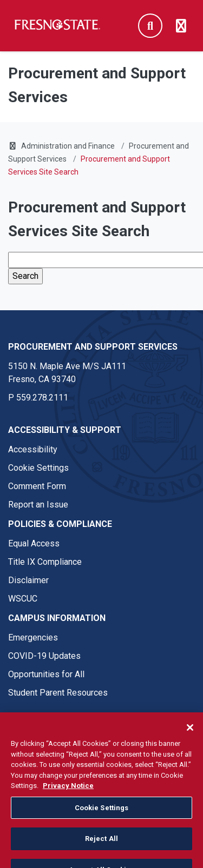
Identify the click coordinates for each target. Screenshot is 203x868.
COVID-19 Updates (44, 656)
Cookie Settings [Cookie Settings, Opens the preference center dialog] (102, 815)
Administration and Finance (68, 146)
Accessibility (33, 449)
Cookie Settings (38, 468)
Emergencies (33, 637)
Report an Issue (38, 505)
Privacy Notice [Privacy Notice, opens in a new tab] (68, 794)
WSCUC (23, 599)
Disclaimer (28, 580)
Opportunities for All (46, 674)
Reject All (101, 847)
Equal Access (34, 543)
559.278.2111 (42, 398)
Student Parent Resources (58, 693)
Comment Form (37, 486)
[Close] (190, 736)
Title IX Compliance (45, 562)
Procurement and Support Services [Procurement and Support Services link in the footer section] (93, 347)
